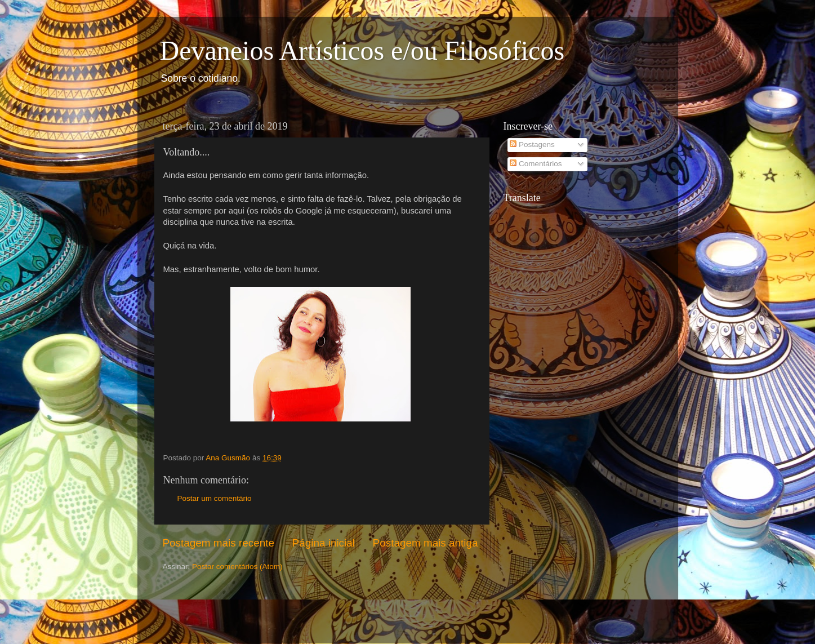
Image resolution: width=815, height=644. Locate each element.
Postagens (532, 145)
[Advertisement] (229, 606)
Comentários (536, 164)
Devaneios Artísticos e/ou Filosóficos (362, 50)
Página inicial (324, 543)
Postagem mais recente (219, 543)
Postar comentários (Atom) (237, 567)
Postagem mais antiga (426, 543)
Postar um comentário (215, 498)
